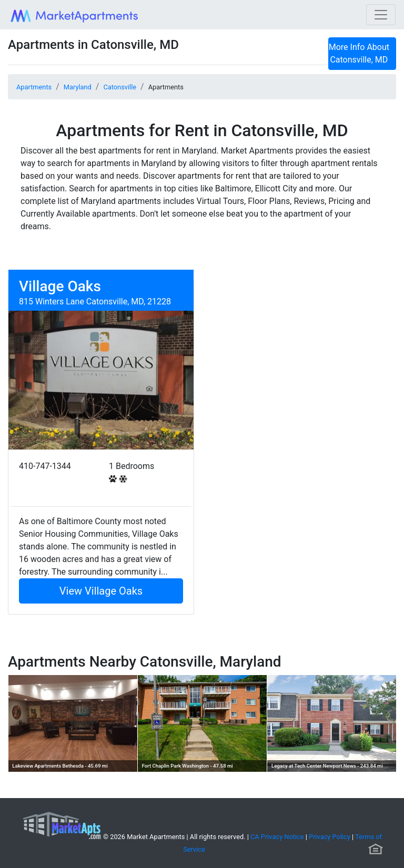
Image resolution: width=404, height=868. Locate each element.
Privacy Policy (330, 837)
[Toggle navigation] (381, 15)
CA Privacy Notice (277, 837)
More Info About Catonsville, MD (359, 53)
